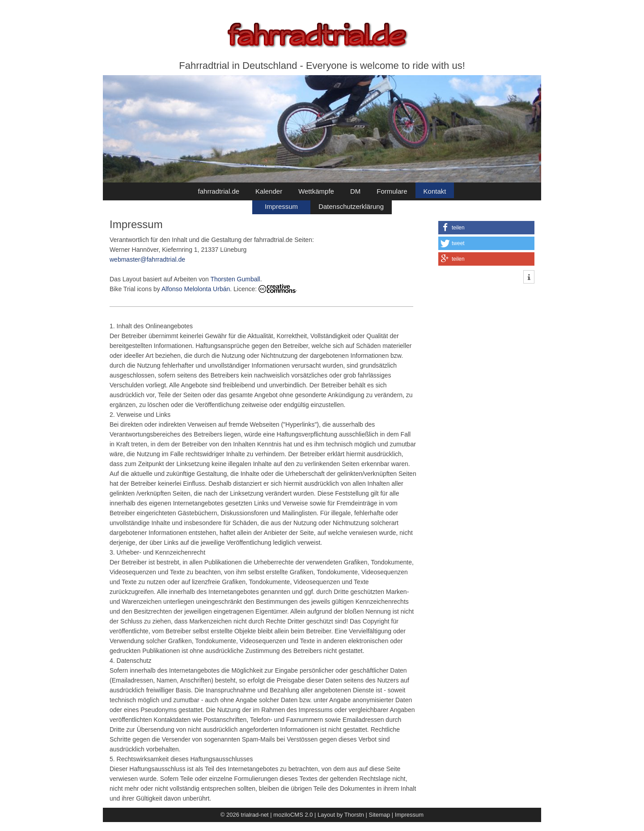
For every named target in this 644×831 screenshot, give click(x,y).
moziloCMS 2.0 (293, 815)
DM (355, 191)
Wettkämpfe (316, 191)
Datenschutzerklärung (351, 206)
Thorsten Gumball (235, 279)
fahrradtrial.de (219, 191)
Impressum (281, 206)
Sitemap (380, 815)
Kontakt (435, 191)
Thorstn (354, 815)
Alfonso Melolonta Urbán (196, 289)
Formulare (392, 191)
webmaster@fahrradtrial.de (147, 259)
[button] (486, 228)
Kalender (269, 191)
